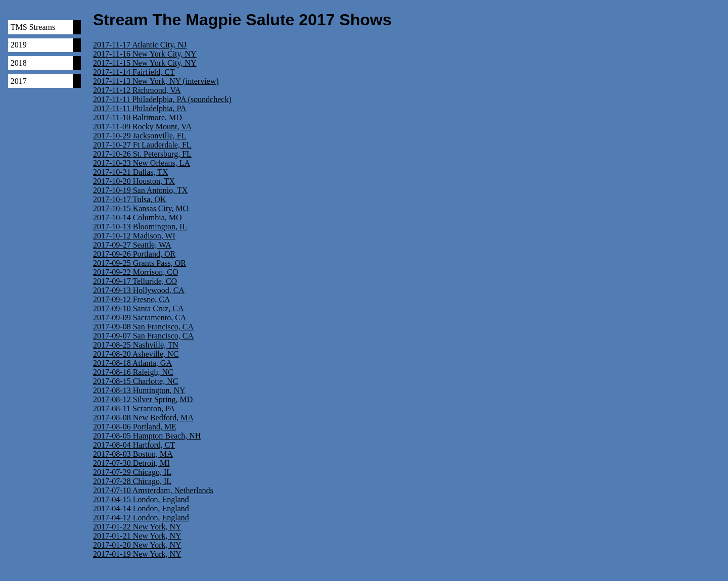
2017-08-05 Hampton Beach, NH (147, 436)
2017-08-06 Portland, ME (135, 427)
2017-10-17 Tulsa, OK (129, 199)
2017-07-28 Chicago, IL (132, 481)
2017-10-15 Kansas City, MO (141, 208)
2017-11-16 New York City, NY (145, 54)
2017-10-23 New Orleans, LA (142, 163)
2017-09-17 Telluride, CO (135, 281)
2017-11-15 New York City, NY (145, 63)
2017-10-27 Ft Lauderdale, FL (142, 145)
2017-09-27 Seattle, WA (132, 245)
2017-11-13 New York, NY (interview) (156, 81)
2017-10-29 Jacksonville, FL (140, 136)
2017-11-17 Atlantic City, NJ (140, 45)
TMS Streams (33, 27)
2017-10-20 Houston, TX (134, 181)
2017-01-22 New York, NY (137, 527)
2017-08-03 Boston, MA (133, 454)
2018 (19, 63)
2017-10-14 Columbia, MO (138, 217)
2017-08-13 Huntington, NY (139, 390)
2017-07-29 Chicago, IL (132, 472)
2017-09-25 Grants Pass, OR (140, 263)
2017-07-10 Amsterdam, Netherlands (153, 490)
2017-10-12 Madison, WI (134, 236)
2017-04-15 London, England (141, 499)
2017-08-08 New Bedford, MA (143, 418)
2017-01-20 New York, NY (137, 545)
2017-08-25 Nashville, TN (136, 345)
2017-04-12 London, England (141, 518)
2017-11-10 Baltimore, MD (138, 117)
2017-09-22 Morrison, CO (135, 272)
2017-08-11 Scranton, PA (134, 408)
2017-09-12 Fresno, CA (131, 299)
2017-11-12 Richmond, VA (137, 90)
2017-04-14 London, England (141, 509)
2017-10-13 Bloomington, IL (140, 227)
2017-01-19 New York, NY (137, 554)
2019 (19, 45)
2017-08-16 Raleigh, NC (133, 372)
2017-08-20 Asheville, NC (136, 354)
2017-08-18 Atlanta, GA (132, 363)
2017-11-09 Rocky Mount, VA (142, 127)
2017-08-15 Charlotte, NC (135, 381)
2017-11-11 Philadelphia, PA (140, 108)
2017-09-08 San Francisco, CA (143, 327)
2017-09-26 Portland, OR (134, 254)
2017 (19, 81)
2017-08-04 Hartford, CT (134, 445)
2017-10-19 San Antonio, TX (140, 190)
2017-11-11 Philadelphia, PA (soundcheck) (162, 99)
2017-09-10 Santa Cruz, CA (139, 308)
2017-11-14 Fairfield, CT (134, 72)
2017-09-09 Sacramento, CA (140, 318)
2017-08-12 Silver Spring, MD (143, 399)
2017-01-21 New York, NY (137, 536)
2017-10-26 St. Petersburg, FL (142, 154)
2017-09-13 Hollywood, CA (139, 290)
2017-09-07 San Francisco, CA (143, 336)
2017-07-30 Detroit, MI (131, 463)
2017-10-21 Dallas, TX (131, 172)
